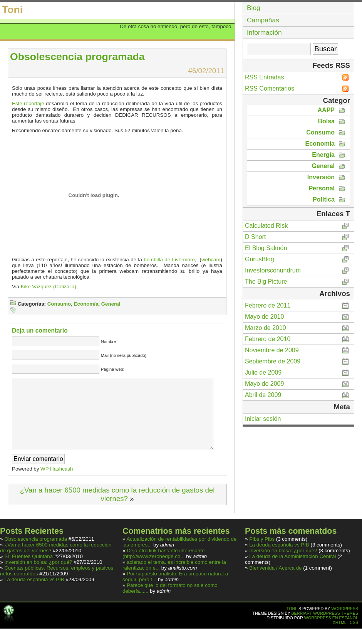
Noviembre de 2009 (272, 350)
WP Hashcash (57, 484)
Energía (323, 155)
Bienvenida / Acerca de (276, 583)
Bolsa (326, 121)
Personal (322, 188)
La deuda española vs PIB (34, 595)
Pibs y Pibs (262, 554)
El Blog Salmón (266, 248)
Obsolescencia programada (36, 554)
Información (264, 32)
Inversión (321, 177)
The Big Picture (266, 282)
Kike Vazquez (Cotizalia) (49, 287)
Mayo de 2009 (264, 384)
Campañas (263, 20)
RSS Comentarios (270, 88)
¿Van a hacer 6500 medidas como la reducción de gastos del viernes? (117, 510)
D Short (255, 237)
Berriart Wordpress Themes (325, 629)
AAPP (326, 110)
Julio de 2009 (263, 372)
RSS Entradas (264, 77)
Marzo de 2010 (266, 328)
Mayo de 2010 (264, 317)
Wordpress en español (331, 633)
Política (324, 199)
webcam (211, 260)
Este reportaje (28, 103)
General (111, 304)
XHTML (340, 638)
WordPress (345, 624)
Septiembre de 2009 (273, 361)
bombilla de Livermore (169, 260)
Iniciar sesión (263, 419)
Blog (254, 8)
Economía (86, 304)
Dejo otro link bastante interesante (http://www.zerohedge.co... (163, 569)
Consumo (59, 304)
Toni (12, 10)
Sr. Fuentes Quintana (28, 572)
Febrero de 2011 (268, 305)
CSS (354, 638)
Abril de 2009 (263, 395)
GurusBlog (260, 259)
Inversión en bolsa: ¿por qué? (38, 578)
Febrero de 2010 (268, 339)
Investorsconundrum (273, 270)
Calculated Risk (266, 226)
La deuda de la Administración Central (292, 572)
